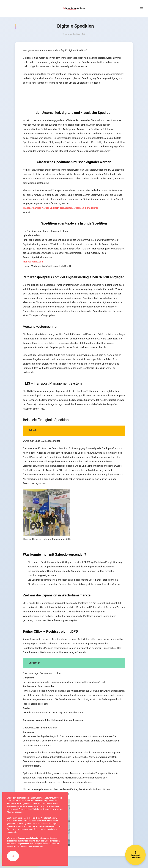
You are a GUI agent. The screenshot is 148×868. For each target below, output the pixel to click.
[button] (142, 8)
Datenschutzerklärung (53, 847)
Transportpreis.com (33, 262)
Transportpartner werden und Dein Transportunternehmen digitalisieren (61, 208)
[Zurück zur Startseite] (74, 8)
